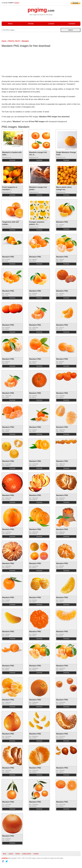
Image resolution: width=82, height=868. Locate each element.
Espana (17, 3)
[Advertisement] (19, 62)
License (51, 24)
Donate (31, 24)
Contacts (72, 24)
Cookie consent (27, 854)
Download (12, 160)
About (10, 24)
